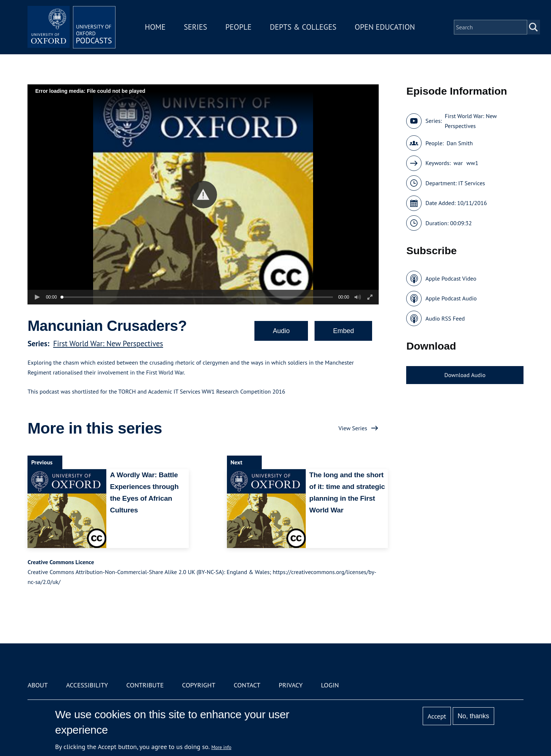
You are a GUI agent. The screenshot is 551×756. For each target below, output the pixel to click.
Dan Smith (460, 143)
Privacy (291, 685)
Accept (437, 716)
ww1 (472, 163)
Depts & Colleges (303, 27)
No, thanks (473, 716)
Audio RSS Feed (445, 318)
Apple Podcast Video (451, 278)
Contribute (145, 685)
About (38, 685)
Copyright (199, 685)
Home (155, 27)
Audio (281, 331)
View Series (353, 428)
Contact (247, 685)
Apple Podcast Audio (451, 298)
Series (195, 27)
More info (221, 747)
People (238, 27)
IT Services (472, 183)
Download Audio (465, 375)
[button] (203, 195)
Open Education (385, 27)
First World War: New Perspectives (108, 344)
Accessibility (87, 685)
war (458, 163)
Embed (343, 331)
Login (330, 685)
